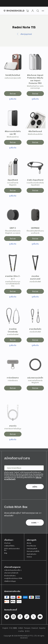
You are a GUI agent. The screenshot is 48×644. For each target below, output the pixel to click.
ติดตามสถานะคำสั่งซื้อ (33, 551)
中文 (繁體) (13, 628)
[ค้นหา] (38, 11)
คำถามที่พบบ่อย (31, 546)
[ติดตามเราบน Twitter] (33, 617)
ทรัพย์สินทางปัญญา (10, 581)
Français (27, 628)
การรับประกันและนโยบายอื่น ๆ (13, 570)
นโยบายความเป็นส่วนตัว (11, 573)
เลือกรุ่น (29, 543)
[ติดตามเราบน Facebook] (20, 617)
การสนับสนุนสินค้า (32, 549)
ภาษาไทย (21, 631)
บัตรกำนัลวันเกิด (32, 554)
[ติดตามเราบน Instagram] (13, 617)
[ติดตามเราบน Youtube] (40, 617)
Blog (6, 553)
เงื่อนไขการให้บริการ (10, 576)
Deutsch (35, 628)
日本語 (21, 628)
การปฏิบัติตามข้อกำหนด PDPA (13, 578)
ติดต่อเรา (29, 557)
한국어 (27, 631)
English (5, 628)
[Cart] (28, 11)
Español (42, 628)
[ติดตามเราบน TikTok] (27, 617)
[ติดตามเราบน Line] (7, 617)
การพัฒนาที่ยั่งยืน (9, 546)
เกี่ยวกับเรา (7, 543)
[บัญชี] (33, 11)
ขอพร (35, 523)
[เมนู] (43, 11)
